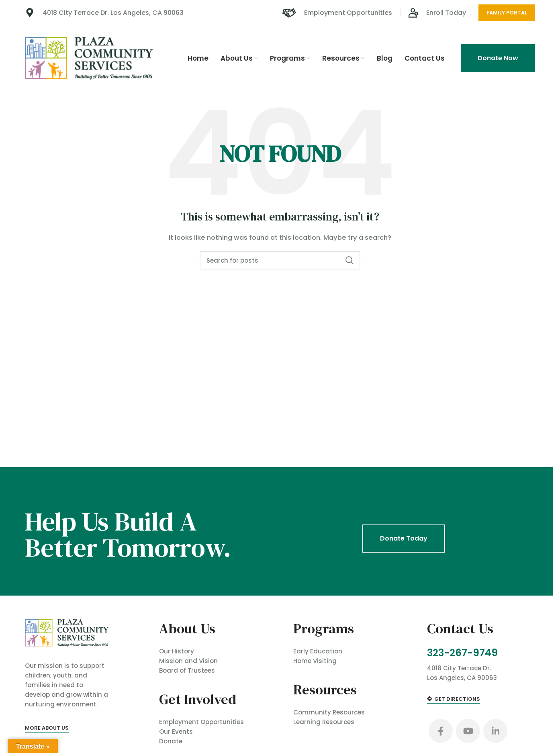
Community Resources (329, 712)
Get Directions (454, 700)
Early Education (318, 651)
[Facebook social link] (441, 731)
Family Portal (507, 13)
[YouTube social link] (468, 731)
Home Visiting (315, 660)
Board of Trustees (187, 670)
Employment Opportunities (201, 721)
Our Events (176, 731)
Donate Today (404, 538)
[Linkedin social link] (495, 731)
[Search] (280, 260)
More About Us (47, 728)
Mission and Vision (188, 660)
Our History (177, 651)
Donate (171, 741)
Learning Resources (324, 721)
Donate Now (498, 58)
